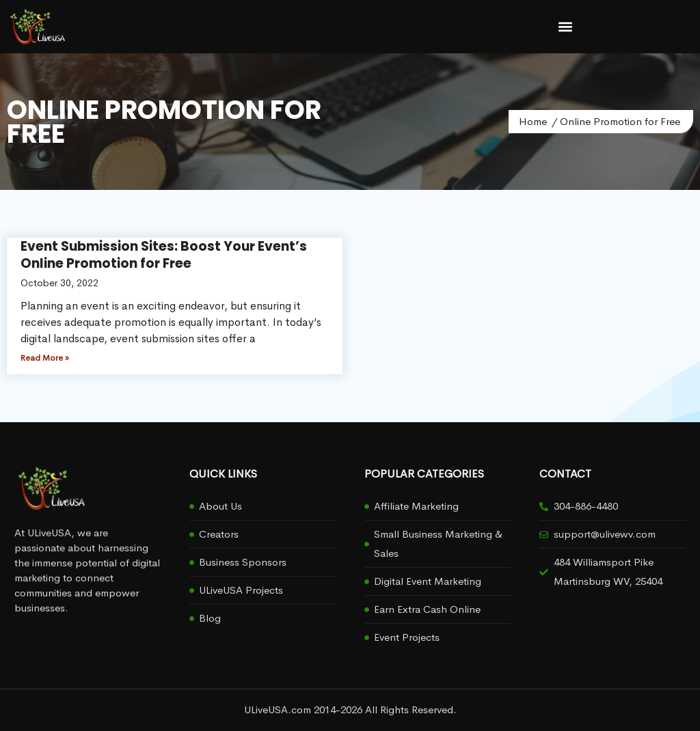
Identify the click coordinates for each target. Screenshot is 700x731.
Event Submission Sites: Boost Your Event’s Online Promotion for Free (164, 255)
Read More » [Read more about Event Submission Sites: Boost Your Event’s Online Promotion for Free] (45, 358)
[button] (565, 27)
